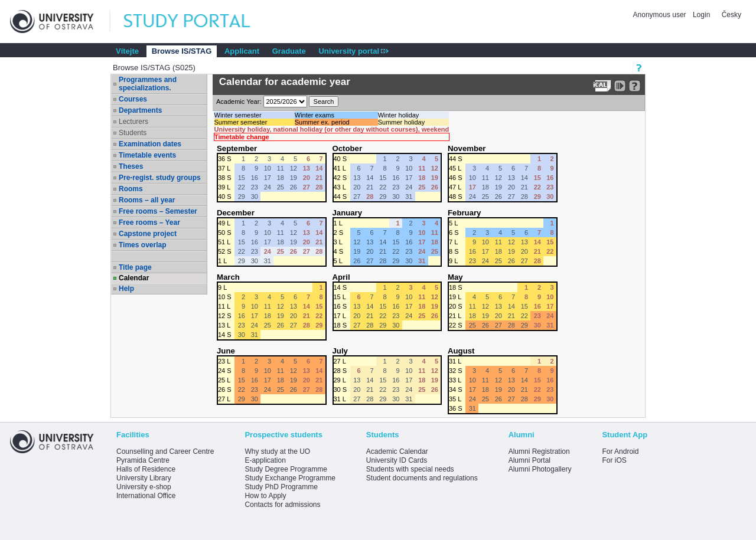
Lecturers (133, 122)
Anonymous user (661, 15)
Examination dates (150, 144)
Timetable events (147, 155)
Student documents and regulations (422, 478)
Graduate (289, 51)
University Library (144, 478)
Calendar (134, 278)
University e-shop (144, 487)
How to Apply (265, 496)
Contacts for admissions (282, 505)
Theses (131, 166)
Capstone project (148, 234)
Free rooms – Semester (158, 211)
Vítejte (127, 51)
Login (701, 15)
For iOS (614, 460)
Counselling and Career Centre (165, 451)
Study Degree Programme (286, 469)
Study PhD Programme (281, 487)
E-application (265, 460)
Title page (135, 267)
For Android (620, 451)
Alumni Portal (529, 460)
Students (133, 133)
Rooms (131, 189)
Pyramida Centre (143, 460)
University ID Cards (397, 460)
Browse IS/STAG (182, 51)
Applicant (242, 51)
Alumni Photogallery (540, 469)
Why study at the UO (277, 451)
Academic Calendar (397, 451)
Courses (133, 99)
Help (126, 289)
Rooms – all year (147, 200)
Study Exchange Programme (290, 478)
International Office (146, 496)
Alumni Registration (539, 451)
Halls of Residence (146, 469)
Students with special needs (410, 469)
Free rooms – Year (149, 222)
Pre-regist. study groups (160, 178)
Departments (140, 110)
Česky (731, 15)
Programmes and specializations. (148, 84)
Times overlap (142, 245)
